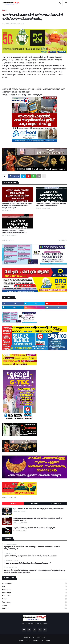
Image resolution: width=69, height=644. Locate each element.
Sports (34, 599)
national (34, 608)
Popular (13, 503)
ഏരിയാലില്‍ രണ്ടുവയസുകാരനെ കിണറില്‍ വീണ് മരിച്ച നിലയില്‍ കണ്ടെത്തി (51, 205)
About (28, 640)
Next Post (62, 240)
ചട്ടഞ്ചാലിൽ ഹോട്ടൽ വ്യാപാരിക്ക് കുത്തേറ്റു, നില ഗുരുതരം (34, 528)
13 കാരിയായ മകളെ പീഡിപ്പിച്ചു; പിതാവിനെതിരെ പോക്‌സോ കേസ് (14, 231)
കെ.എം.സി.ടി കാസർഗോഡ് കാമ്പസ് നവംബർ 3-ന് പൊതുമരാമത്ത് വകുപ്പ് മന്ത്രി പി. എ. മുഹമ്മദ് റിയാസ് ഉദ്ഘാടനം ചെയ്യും (35, 571)
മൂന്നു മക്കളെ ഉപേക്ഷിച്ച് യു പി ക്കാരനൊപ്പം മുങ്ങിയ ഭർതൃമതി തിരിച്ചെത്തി (39, 509)
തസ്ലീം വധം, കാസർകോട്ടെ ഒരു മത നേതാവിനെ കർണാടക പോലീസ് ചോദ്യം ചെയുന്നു (38, 519)
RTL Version (46, 640)
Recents (34, 503)
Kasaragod (34, 593)
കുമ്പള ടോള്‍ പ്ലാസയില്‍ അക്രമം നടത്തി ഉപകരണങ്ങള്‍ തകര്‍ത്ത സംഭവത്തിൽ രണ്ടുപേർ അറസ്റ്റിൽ (17, 206)
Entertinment (34, 583)
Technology (34, 602)
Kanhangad (34, 590)
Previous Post (8, 240)
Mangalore (34, 596)
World (34, 605)
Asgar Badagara (39, 637)
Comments (56, 503)
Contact (36, 640)
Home (5, 10)
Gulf (34, 586)
